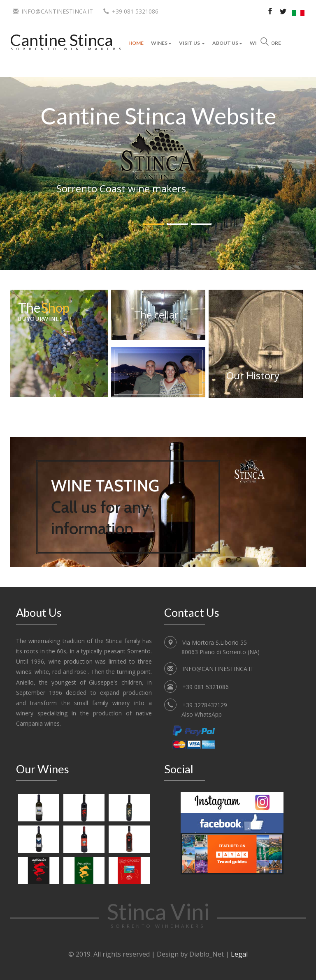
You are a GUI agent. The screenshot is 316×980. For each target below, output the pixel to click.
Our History (253, 375)
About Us (227, 43)
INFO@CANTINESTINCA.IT (57, 11)
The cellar (156, 315)
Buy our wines (41, 319)
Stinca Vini (158, 913)
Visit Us (192, 43)
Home (136, 43)
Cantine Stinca (61, 40)
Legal (239, 954)
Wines (161, 43)
